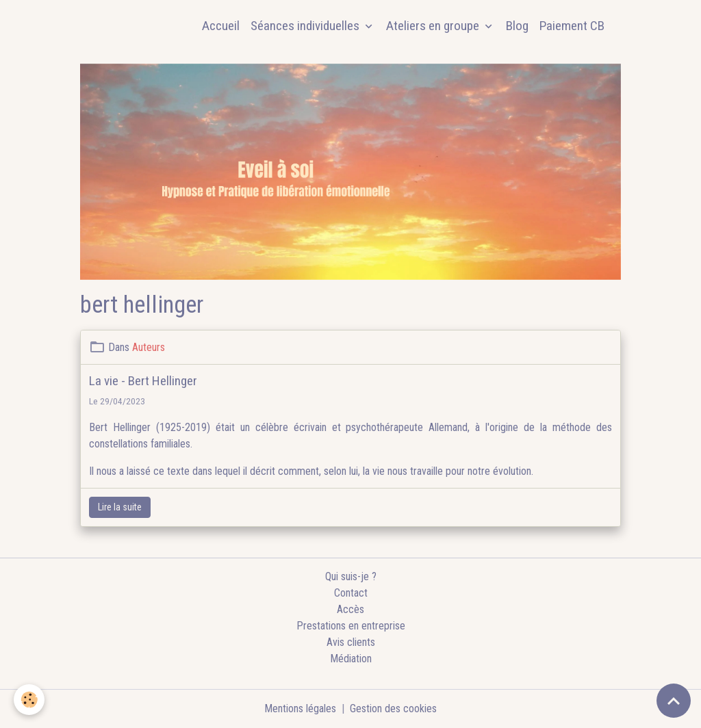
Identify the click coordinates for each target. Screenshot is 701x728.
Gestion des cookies (393, 708)
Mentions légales (300, 708)
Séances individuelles (306, 26)
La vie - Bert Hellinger (143, 381)
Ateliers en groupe (434, 26)
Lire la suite (120, 507)
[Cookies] (29, 700)
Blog (517, 26)
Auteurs (149, 347)
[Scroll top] (674, 701)
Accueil (221, 26)
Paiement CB (572, 26)
